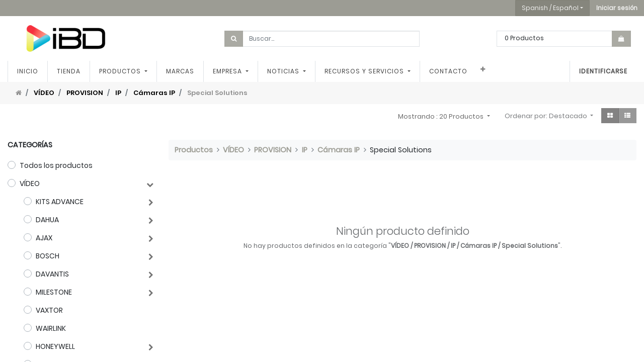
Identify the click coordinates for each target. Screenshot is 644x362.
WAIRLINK (51, 328)
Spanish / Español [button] (550, 8)
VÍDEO (44, 93)
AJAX (44, 238)
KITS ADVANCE (60, 202)
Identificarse (603, 71)
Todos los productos (56, 165)
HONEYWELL (55, 346)
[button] (617, 8)
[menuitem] (28, 71)
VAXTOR (49, 310)
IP (118, 93)
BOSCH (48, 256)
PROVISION (85, 93)
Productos (194, 150)
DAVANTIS (52, 274)
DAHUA (47, 220)
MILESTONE (54, 292)
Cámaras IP (154, 93)
